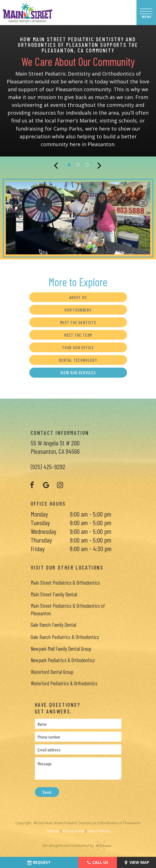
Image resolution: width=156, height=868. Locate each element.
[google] (46, 485)
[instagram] (60, 485)
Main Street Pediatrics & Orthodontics (65, 583)
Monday (39, 514)
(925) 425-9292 (48, 466)
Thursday (41, 540)
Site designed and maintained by (75, 846)
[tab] (69, 165)
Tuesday (40, 523)
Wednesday (44, 531)
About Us (78, 297)
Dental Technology (78, 360)
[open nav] (146, 12)
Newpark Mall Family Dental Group (61, 649)
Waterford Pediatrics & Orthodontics (64, 683)
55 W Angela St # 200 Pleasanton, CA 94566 (55, 447)
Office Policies (99, 831)
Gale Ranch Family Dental (53, 625)
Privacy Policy (73, 831)
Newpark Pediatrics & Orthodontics (63, 660)
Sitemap (53, 831)
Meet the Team (78, 335)
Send (47, 792)
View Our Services (78, 372)
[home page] (27, 13)
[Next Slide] (100, 165)
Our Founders (78, 310)
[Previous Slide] (56, 165)
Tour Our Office (78, 347)
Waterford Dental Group (52, 672)
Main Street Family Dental (54, 594)
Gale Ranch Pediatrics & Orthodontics (65, 637)
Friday (38, 548)
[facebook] (32, 485)
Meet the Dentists (78, 322)
